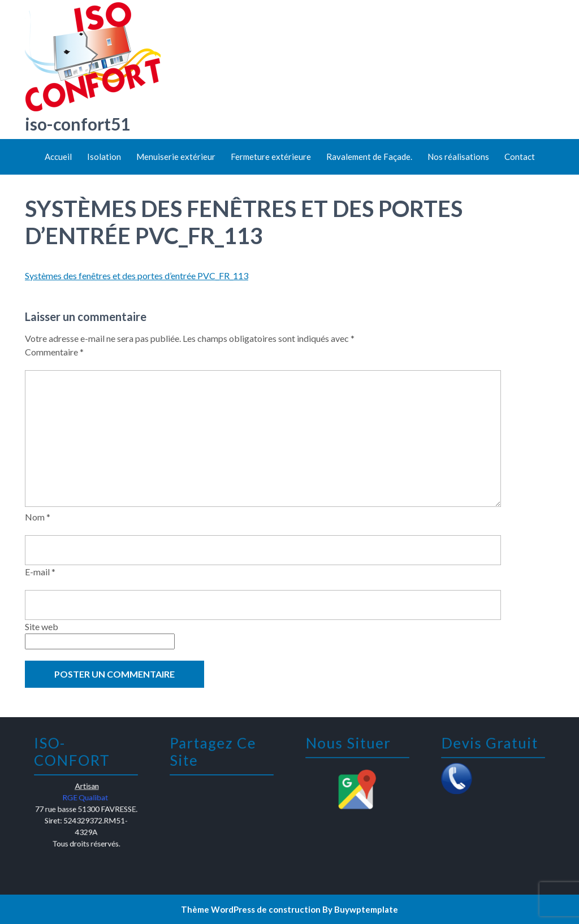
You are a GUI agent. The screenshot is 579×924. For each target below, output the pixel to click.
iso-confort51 (77, 124)
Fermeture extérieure (271, 157)
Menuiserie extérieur (176, 157)
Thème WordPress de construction (251, 909)
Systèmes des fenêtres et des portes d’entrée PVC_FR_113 (137, 276)
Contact (520, 157)
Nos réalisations (458, 157)
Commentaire (54, 352)
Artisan (87, 788)
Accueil (58, 157)
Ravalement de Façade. (369, 157)
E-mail (40, 572)
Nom (38, 517)
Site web (42, 626)
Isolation (104, 157)
